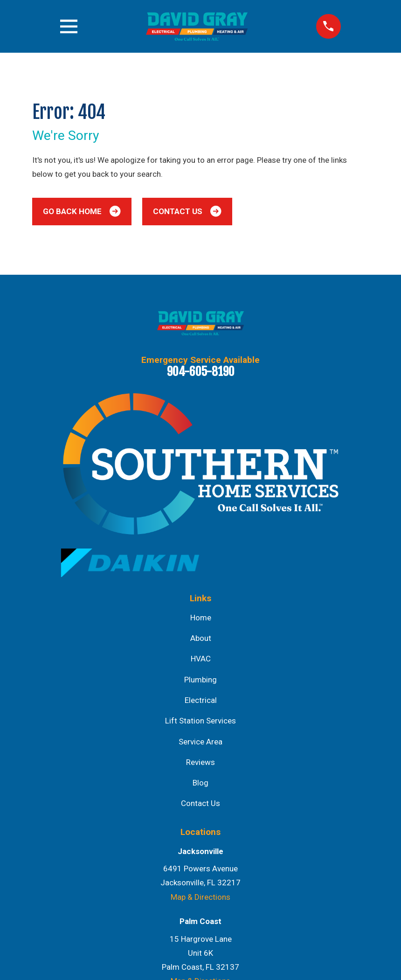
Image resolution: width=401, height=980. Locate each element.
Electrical (201, 700)
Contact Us (187, 211)
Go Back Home (82, 211)
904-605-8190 (201, 371)
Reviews (200, 762)
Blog (200, 783)
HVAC (201, 659)
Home (201, 618)
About (201, 638)
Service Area (200, 742)
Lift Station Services (200, 721)
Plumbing (200, 680)
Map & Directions (200, 897)
